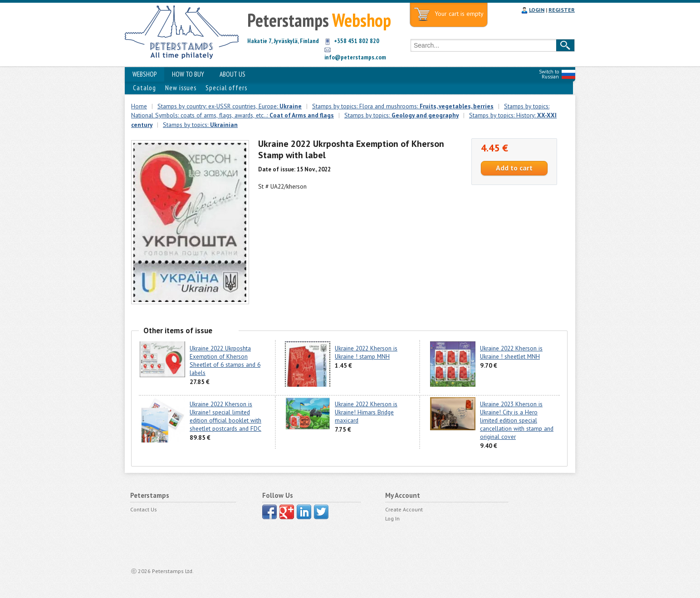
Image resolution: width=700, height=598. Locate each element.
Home (139, 106)
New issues (181, 88)
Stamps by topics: (401, 115)
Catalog (144, 88)
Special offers (226, 88)
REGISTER (562, 10)
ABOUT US (233, 74)
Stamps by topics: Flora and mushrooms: (403, 106)
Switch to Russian (549, 74)
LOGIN (537, 10)
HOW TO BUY (188, 74)
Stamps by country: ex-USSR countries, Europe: (230, 106)
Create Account (404, 509)
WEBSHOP (144, 74)
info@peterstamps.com (355, 57)
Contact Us (144, 509)
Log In (392, 518)
